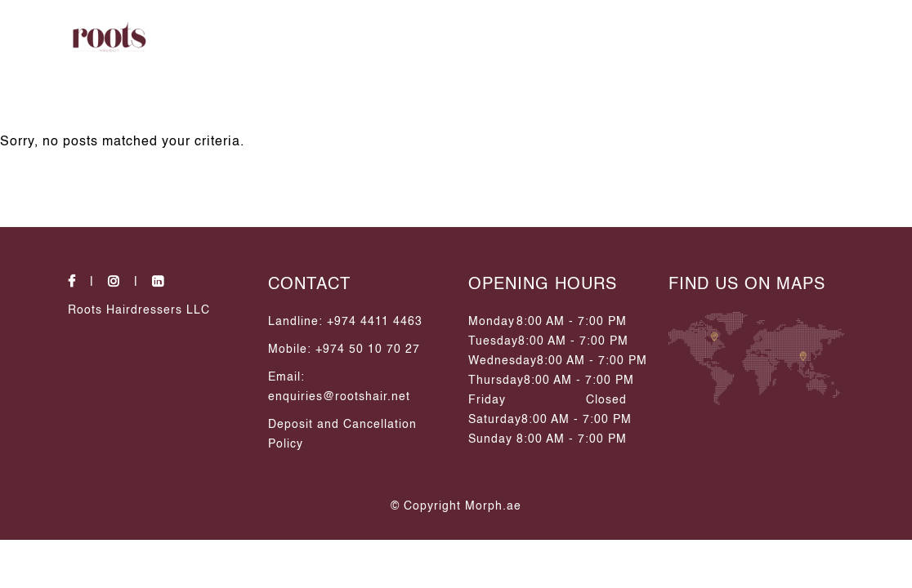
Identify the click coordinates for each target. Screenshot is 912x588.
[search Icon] (825, 37)
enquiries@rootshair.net (339, 397)
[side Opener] (872, 37)
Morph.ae (493, 506)
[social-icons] (86, 283)
